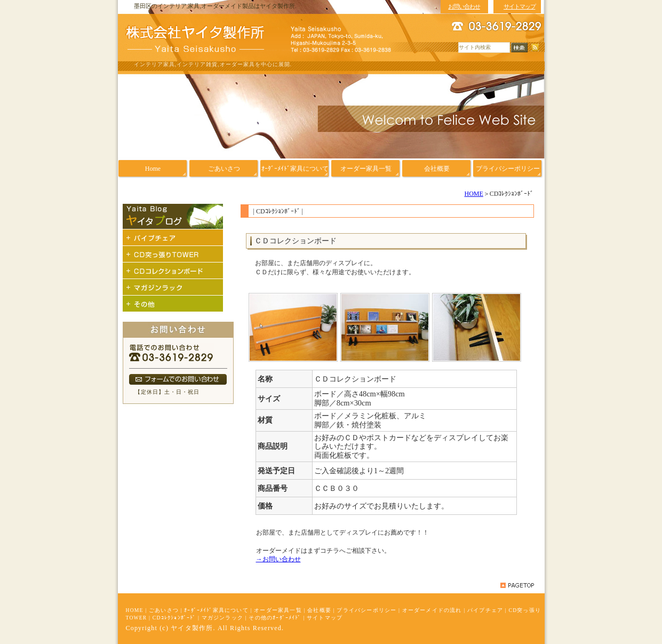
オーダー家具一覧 (278, 610)
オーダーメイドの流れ (432, 610)
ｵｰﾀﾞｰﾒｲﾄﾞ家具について (216, 610)
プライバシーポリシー (366, 610)
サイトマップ (325, 618)
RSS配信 (535, 48)
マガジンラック (222, 618)
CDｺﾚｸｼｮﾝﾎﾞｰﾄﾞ (174, 618)
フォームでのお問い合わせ (178, 379)
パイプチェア (485, 610)
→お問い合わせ (278, 559)
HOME (473, 194)
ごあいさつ (164, 610)
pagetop (517, 585)
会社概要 (319, 610)
